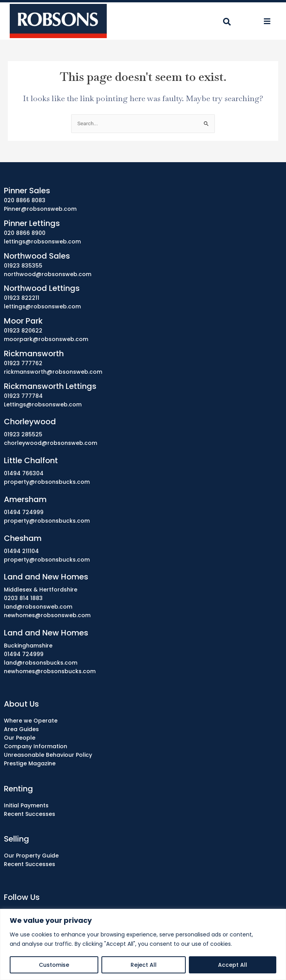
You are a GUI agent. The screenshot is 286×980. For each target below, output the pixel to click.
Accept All (233, 965)
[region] (143, 944)
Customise (54, 965)
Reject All (144, 965)
